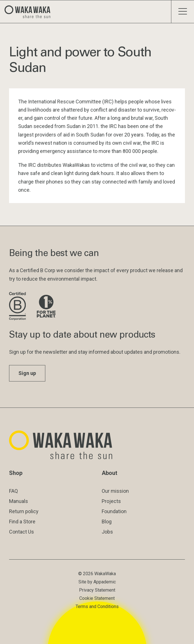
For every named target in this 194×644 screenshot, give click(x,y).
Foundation (114, 511)
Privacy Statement (97, 590)
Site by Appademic (97, 582)
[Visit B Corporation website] (18, 307)
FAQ (13, 491)
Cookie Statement (97, 598)
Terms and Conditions (97, 606)
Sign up (27, 373)
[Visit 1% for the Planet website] (46, 307)
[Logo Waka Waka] (30, 12)
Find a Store (22, 522)
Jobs (107, 532)
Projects (111, 501)
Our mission (115, 491)
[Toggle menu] (183, 12)
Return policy (24, 511)
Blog (107, 522)
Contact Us (22, 532)
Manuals (19, 501)
